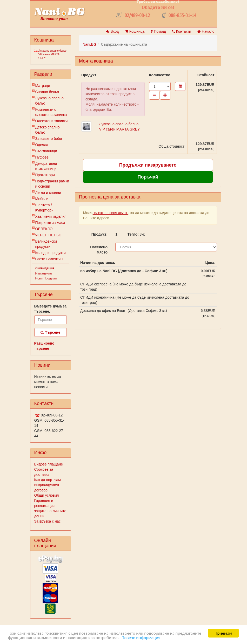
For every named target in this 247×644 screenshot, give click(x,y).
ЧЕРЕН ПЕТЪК (48, 235)
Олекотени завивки (52, 121)
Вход (112, 31)
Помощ (158, 31)
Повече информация (141, 638)
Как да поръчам (48, 480)
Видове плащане (49, 464)
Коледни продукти (51, 253)
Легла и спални (48, 193)
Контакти (182, 31)
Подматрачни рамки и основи (52, 184)
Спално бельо (47, 92)
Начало (206, 31)
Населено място (99, 250)
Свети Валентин (49, 259)
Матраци (43, 86)
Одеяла (42, 145)
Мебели (42, 199)
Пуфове (42, 157)
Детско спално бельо (48, 130)
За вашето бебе (49, 139)
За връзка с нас (48, 521)
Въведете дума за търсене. (51, 309)
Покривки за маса (50, 223)
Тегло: (132, 234)
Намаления (44, 273)
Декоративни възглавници (46, 166)
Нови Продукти (46, 278)
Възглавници (46, 151)
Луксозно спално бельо (49, 101)
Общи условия (47, 495)
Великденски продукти (46, 244)
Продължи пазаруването (148, 165)
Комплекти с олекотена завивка (51, 112)
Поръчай (148, 177)
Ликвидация (45, 268)
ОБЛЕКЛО (44, 229)
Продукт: (99, 234)
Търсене (50, 332)
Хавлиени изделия (51, 216)
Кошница (135, 31)
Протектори (45, 175)
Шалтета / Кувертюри (44, 208)
